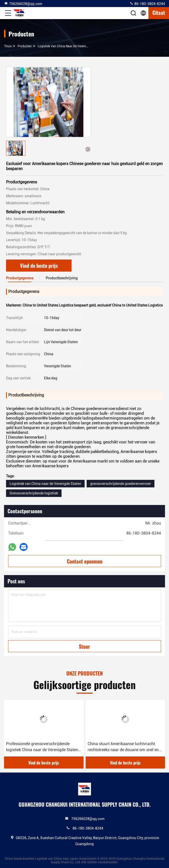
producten (25, 46)
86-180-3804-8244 (147, 4)
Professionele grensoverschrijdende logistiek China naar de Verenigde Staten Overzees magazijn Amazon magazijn (42, 747)
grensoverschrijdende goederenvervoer (121, 484)
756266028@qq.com (23, 4)
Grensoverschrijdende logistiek (34, 493)
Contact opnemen (85, 561)
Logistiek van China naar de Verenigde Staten (69, 46)
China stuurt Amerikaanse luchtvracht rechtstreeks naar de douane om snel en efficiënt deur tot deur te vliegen (123, 747)
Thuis (8, 46)
